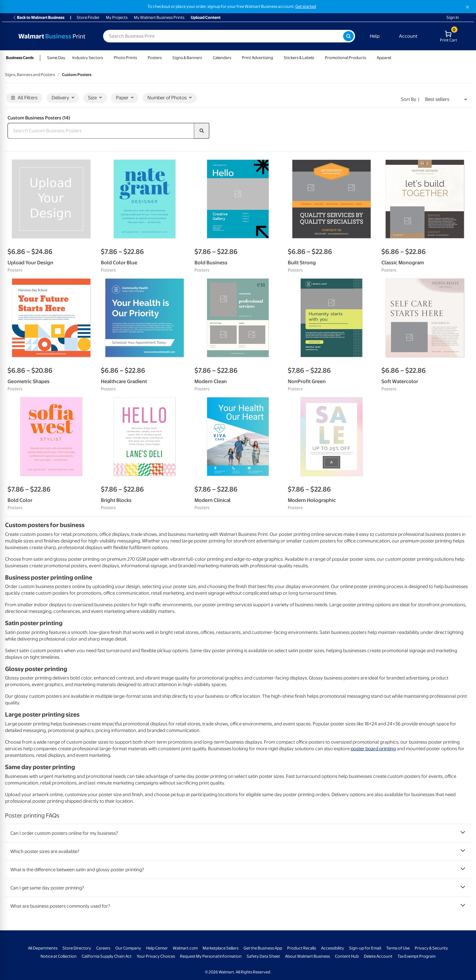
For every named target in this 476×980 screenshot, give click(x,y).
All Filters (24, 98)
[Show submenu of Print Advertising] (276, 58)
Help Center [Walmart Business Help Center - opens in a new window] (157, 948)
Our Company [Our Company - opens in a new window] (128, 948)
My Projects (117, 17)
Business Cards (20, 58)
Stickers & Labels (299, 58)
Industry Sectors (88, 58)
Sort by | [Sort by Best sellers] (410, 99)
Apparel (384, 58)
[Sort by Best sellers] (446, 100)
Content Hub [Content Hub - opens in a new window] (347, 956)
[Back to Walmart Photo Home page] (52, 36)
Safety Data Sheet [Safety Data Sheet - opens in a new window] (263, 956)
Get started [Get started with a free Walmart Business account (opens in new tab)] (306, 6)
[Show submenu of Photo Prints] (140, 58)
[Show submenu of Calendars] (234, 58)
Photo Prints (125, 58)
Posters (155, 58)
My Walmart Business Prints (159, 17)
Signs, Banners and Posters (30, 75)
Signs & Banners (187, 58)
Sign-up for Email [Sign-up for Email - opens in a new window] (365, 948)
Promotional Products (345, 58)
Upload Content (206, 17)
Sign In (453, 17)
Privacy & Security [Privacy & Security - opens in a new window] (431, 948)
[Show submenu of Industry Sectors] (106, 58)
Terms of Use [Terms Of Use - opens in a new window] (398, 948)
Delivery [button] (63, 98)
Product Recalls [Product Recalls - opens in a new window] (302, 948)
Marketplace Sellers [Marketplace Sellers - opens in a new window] (221, 948)
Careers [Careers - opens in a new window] (103, 948)
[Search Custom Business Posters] (101, 131)
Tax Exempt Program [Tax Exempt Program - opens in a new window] (416, 956)
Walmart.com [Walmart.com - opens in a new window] (185, 948)
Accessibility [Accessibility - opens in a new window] (333, 948)
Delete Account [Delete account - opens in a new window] (378, 956)
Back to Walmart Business (38, 17)
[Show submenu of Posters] (165, 58)
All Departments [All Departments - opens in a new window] (43, 948)
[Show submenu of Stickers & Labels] (317, 58)
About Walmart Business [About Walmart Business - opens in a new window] (307, 956)
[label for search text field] (223, 36)
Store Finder (88, 17)
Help (375, 36)
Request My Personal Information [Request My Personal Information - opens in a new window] (211, 956)
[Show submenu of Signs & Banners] (205, 58)
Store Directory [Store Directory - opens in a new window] (77, 948)
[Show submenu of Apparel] (394, 58)
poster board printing (373, 749)
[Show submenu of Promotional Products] (369, 58)
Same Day (56, 58)
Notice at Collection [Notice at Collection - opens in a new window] (59, 956)
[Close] (468, 7)
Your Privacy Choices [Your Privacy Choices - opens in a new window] (156, 956)
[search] (202, 131)
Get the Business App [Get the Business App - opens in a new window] (263, 948)
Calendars (222, 58)
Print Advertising (257, 58)
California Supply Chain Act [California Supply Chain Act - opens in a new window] (107, 956)
